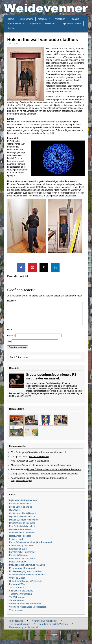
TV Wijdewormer (17, 602)
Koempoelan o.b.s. (18, 553)
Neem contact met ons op (44, 625)
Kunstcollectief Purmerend (22, 556)
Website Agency (53, 640)
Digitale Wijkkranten (71, 24)
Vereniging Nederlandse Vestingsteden (28, 611)
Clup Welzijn (15, 514)
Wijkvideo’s (51, 24)
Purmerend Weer (17, 589)
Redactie (75, 19)
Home (11, 19)
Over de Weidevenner (19, 628)
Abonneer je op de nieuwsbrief (23, 632)
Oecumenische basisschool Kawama (27, 579)
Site (9, 346)
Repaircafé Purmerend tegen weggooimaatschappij (53, 478)
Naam (11, 334)
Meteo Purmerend (18, 566)
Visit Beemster (16, 614)
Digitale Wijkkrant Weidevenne (24, 524)
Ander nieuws (15, 24)
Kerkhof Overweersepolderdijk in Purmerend (30, 547)
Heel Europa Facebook (20, 540)
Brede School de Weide (21, 511)
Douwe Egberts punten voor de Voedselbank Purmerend (54, 474)
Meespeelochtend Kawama (22, 563)
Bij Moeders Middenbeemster (23, 505)
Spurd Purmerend (18, 592)
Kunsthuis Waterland (19, 560)
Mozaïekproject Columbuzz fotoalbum (27, 569)
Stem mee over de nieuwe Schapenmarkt (52, 469)
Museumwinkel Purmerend (22, 572)
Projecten (33, 24)
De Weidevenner (38, 637)
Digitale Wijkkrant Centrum (22, 521)
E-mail (11, 340)
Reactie (12, 301)
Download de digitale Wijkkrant (54, 628)
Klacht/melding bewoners (21, 550)
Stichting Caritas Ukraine (21, 595)
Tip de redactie (16, 625)
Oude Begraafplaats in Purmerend (26, 585)
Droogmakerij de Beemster (22, 527)
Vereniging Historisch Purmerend (25, 608)
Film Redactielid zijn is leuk (22, 531)
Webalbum (60, 19)
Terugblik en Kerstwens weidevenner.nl (47, 457)
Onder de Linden (17, 582)
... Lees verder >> (23, 400)
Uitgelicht (43, 19)
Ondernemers (26, 19)
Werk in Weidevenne (39, 461)
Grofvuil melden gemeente (22, 537)
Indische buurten (17, 543)
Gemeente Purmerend (20, 534)
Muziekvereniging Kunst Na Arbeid (26, 576)
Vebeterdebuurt (17, 605)
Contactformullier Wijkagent (22, 518)
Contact (12, 28)
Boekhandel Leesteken (20, 508)
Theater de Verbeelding (20, 598)
